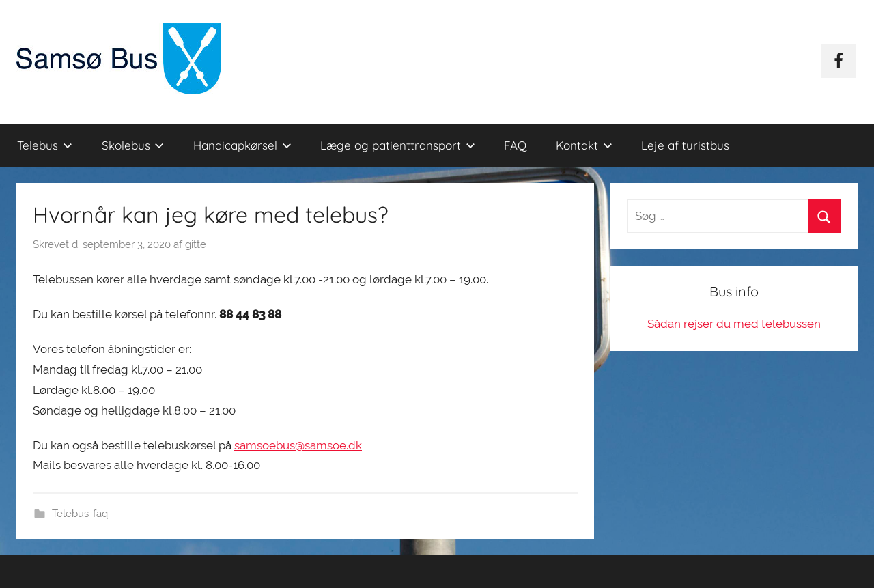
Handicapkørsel (242, 145)
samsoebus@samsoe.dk (298, 445)
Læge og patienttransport (398, 145)
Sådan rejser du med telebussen (734, 324)
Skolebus (133, 145)
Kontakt (584, 145)
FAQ (515, 145)
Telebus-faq (80, 514)
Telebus (45, 145)
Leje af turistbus (685, 145)
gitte (196, 244)
